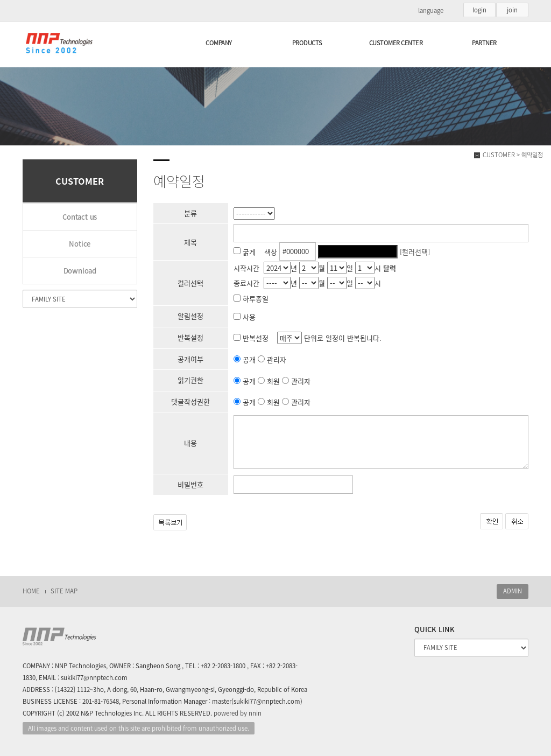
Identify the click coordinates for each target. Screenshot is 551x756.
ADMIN (513, 591)
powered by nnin (238, 713)
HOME (31, 591)
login (479, 10)
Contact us (80, 217)
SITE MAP (64, 591)
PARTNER (484, 43)
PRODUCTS (307, 43)
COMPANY (219, 43)
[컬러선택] (415, 251)
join (512, 10)
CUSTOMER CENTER (396, 43)
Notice (80, 244)
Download (80, 271)
